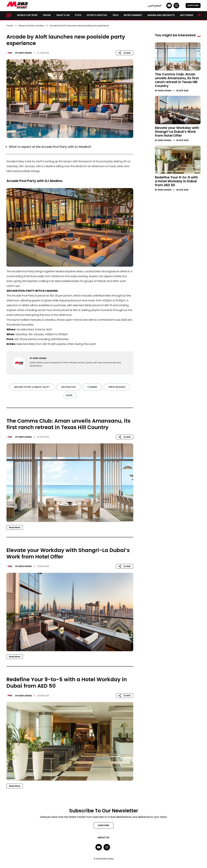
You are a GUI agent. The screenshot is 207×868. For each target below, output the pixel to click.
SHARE (125, 53)
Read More (15, 527)
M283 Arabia (25, 53)
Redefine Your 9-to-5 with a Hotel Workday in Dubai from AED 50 (176, 181)
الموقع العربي (155, 5)
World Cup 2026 (27, 15)
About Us (103, 838)
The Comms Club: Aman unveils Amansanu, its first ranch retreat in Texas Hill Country (177, 80)
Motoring (187, 15)
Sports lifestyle (97, 15)
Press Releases (117, 387)
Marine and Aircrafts (161, 15)
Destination (68, 387)
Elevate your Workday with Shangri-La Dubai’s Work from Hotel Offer (177, 132)
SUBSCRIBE (193, 5)
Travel (47, 15)
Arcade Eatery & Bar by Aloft (32, 387)
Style (78, 15)
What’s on (63, 15)
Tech (115, 15)
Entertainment (133, 15)
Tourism (92, 387)
